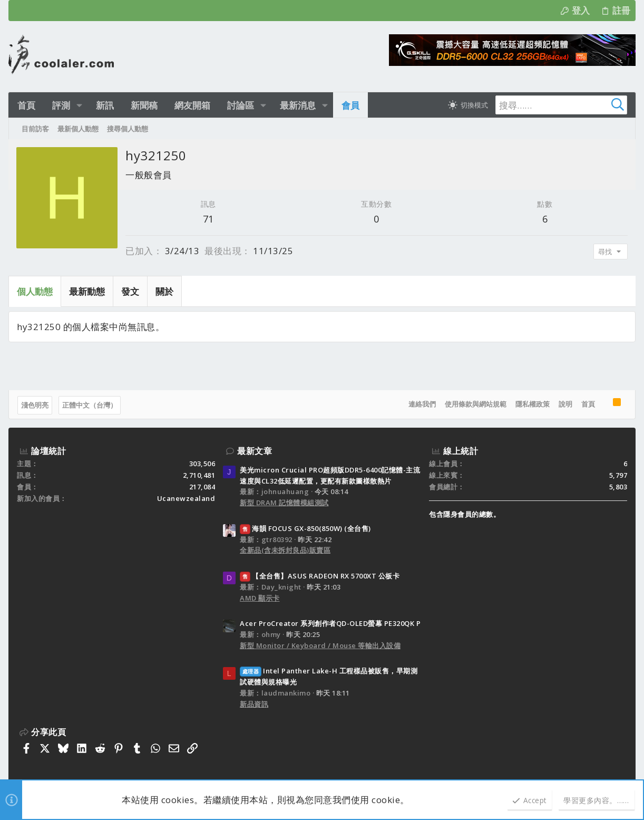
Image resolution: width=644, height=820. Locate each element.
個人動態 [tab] (35, 291)
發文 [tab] (130, 291)
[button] (79, 105)
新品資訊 (254, 704)
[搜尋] (561, 105)
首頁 (588, 404)
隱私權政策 (533, 404)
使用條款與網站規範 (476, 404)
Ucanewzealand (186, 498)
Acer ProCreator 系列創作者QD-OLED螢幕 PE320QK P (330, 623)
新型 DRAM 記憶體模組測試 (284, 503)
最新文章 (255, 451)
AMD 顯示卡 (260, 598)
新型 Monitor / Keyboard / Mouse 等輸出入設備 (320, 645)
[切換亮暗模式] (467, 105)
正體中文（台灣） (90, 405)
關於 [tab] (164, 291)
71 (208, 219)
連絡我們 (422, 404)
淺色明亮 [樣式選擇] (35, 405)
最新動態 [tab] (87, 291)
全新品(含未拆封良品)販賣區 (285, 550)
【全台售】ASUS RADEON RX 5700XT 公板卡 (320, 576)
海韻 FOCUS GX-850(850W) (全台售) (305, 528)
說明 (565, 404)
